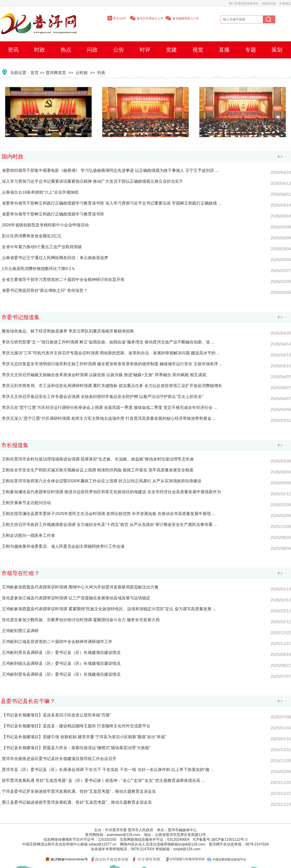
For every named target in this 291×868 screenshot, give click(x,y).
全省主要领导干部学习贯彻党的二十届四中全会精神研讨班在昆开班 (63, 280)
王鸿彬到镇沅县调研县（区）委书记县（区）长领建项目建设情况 (61, 663)
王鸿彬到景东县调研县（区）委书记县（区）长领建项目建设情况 (61, 674)
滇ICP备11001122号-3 (229, 839)
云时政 (82, 73)
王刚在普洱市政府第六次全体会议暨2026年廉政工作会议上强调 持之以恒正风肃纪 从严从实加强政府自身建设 (102, 481)
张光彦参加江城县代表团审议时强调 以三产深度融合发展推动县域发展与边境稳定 (76, 598)
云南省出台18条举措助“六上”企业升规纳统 (40, 192)
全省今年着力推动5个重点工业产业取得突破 (42, 247)
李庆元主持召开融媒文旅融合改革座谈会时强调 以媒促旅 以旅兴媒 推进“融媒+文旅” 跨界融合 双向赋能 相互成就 (104, 375)
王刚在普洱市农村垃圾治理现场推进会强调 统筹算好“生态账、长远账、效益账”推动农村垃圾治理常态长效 (98, 459)
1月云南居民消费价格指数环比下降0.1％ (39, 269)
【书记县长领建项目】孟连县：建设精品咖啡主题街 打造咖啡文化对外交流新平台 (76, 726)
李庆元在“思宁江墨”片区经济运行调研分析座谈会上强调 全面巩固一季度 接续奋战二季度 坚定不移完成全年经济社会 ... (109, 408)
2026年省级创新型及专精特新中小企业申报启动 (45, 225)
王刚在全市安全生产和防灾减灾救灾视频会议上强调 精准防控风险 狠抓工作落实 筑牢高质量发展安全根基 (98, 470)
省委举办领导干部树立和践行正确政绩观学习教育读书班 (53, 214)
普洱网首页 (56, 73)
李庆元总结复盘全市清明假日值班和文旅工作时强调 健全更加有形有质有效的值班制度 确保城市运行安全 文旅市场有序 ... (112, 364)
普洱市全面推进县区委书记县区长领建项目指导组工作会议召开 (59, 759)
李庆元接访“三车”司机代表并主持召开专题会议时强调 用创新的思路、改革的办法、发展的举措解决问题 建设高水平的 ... (111, 353)
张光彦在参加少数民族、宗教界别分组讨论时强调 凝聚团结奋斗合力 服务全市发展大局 (81, 620)
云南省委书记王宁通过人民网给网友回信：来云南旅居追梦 (55, 258)
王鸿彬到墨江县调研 (20, 631)
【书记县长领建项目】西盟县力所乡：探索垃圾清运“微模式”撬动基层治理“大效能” (76, 748)
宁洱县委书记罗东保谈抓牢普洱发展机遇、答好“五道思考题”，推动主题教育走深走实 (79, 791)
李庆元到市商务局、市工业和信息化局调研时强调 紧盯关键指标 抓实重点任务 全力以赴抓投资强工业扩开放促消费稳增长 (112, 386)
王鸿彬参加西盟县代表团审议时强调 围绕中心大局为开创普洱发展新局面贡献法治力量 (80, 587)
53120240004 (178, 839)
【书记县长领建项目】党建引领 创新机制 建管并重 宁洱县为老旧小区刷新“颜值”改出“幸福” (84, 737)
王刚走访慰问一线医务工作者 (28, 535)
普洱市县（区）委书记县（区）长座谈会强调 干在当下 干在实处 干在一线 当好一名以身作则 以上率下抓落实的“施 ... (108, 770)
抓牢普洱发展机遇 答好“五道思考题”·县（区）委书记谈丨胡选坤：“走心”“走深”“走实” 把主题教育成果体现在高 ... (103, 780)
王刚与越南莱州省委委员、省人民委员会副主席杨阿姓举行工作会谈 (63, 546)
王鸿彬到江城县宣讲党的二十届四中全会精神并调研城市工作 (57, 642)
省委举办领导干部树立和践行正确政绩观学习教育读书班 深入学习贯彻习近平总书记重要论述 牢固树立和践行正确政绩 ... (112, 203)
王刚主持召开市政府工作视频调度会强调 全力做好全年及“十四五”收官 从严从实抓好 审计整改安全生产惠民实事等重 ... (109, 525)
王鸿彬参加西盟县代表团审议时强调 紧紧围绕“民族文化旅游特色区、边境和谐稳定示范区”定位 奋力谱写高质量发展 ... (109, 609)
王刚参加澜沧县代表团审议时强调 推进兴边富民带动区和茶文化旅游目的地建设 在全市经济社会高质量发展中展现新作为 (111, 492)
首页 (35, 73)
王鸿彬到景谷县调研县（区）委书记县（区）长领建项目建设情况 (61, 653)
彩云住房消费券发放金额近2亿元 (32, 236)
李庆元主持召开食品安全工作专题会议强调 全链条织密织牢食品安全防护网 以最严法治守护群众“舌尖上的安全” (103, 397)
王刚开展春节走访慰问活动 (26, 503)
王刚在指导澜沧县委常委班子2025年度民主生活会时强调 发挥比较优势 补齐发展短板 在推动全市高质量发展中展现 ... (109, 514)
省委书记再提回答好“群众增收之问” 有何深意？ (45, 290)
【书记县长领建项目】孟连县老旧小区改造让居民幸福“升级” (56, 715)
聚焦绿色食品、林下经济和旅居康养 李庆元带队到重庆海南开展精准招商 (68, 331)
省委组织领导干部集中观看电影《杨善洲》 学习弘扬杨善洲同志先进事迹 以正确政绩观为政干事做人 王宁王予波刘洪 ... (110, 170)
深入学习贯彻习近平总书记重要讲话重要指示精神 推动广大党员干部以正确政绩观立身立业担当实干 (92, 181)
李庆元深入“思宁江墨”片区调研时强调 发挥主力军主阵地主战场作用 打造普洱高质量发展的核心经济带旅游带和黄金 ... (109, 418)
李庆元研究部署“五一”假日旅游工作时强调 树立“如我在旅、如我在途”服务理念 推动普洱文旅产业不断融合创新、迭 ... (108, 342)
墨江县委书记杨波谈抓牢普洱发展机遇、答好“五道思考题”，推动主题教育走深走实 (77, 802)
